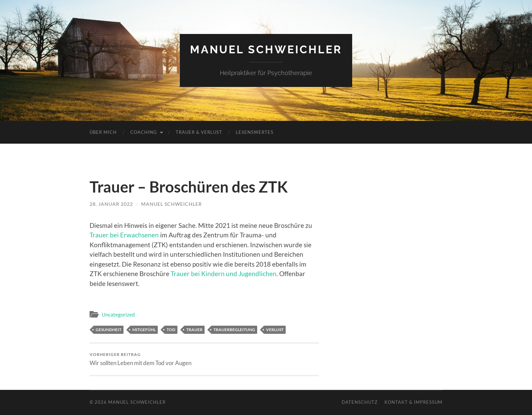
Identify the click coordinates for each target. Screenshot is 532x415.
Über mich (103, 132)
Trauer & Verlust (199, 132)
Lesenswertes (255, 132)
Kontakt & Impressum (413, 402)
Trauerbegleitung (234, 330)
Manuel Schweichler (266, 49)
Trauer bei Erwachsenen (124, 235)
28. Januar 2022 (111, 204)
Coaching (144, 132)
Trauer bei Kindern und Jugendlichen (224, 274)
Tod (171, 330)
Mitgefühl (144, 330)
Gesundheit (109, 330)
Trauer (194, 330)
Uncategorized (118, 314)
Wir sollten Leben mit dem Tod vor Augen (140, 359)
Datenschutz (360, 402)
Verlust (275, 330)
